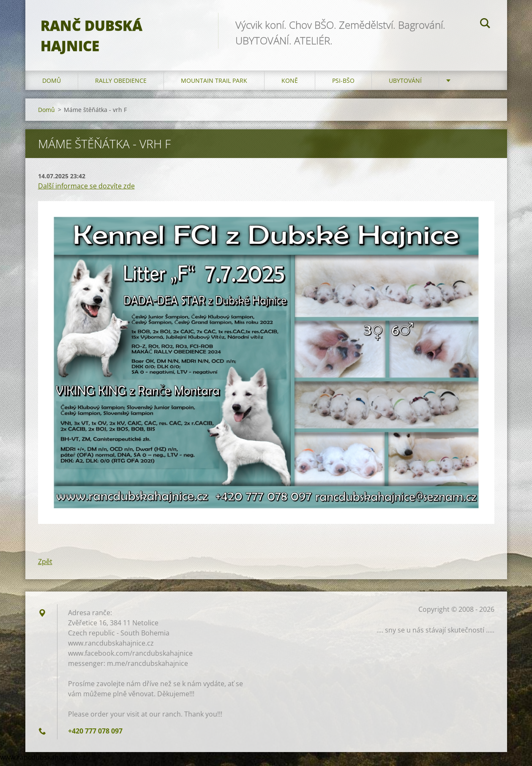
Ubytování (405, 84)
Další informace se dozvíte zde (86, 190)
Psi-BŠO (343, 84)
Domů (52, 84)
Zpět (45, 565)
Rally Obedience (121, 84)
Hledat (485, 25)
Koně (290, 84)
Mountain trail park (214, 84)
